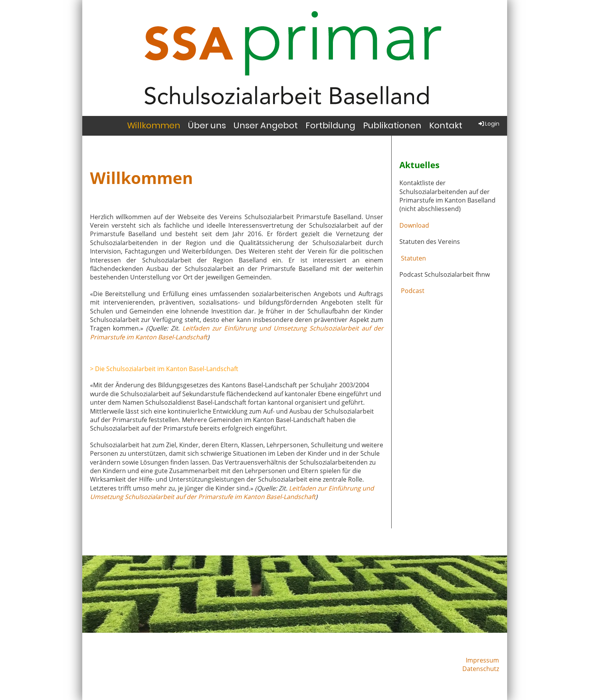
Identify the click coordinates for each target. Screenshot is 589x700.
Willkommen (154, 125)
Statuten (413, 258)
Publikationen (392, 125)
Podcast (412, 291)
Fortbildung (330, 125)
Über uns (207, 125)
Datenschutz (481, 669)
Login (488, 124)
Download (414, 225)
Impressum (482, 660)
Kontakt (446, 125)
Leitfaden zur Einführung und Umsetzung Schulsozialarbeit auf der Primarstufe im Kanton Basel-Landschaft (232, 492)
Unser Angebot (266, 125)
